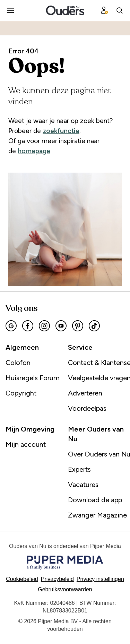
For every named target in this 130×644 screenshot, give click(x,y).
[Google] (11, 326)
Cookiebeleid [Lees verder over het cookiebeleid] (22, 579)
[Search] (120, 10)
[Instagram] (44, 326)
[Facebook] (28, 326)
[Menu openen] (10, 10)
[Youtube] (61, 326)
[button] (100, 579)
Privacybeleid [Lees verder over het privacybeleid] (57, 579)
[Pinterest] (78, 326)
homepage (34, 151)
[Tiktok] (94, 326)
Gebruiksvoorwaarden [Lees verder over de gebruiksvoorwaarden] (65, 589)
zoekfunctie (61, 131)
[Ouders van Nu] (65, 10)
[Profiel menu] (104, 10)
